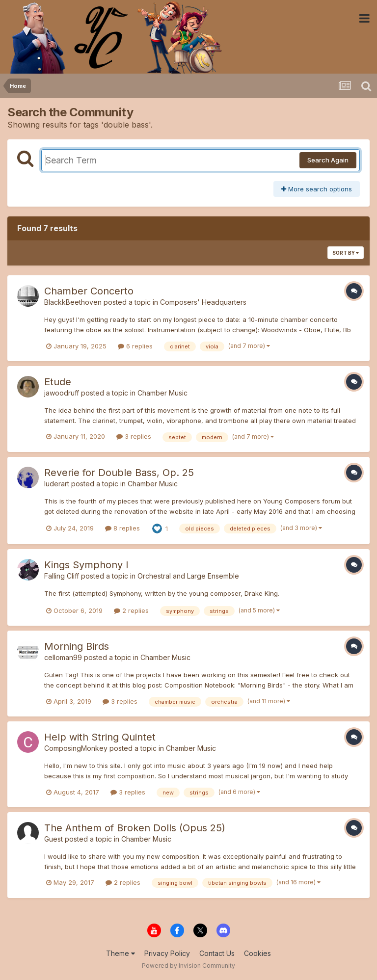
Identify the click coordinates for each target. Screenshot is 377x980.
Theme (121, 953)
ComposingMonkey (76, 748)
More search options (317, 189)
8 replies (122, 528)
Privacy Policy (167, 953)
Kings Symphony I (86, 565)
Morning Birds (77, 646)
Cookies (257, 953)
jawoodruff (62, 393)
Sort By (346, 253)
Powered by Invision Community (188, 966)
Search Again (328, 160)
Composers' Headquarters (203, 302)
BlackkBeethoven (73, 302)
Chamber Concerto (89, 291)
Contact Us (217, 953)
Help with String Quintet (100, 737)
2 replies (131, 610)
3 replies (134, 436)
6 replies (135, 346)
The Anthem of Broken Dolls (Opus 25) (135, 828)
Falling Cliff (62, 576)
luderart (57, 484)
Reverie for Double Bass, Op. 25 (119, 473)
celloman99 (63, 657)
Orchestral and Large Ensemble (188, 576)
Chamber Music (162, 393)
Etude (58, 382)
